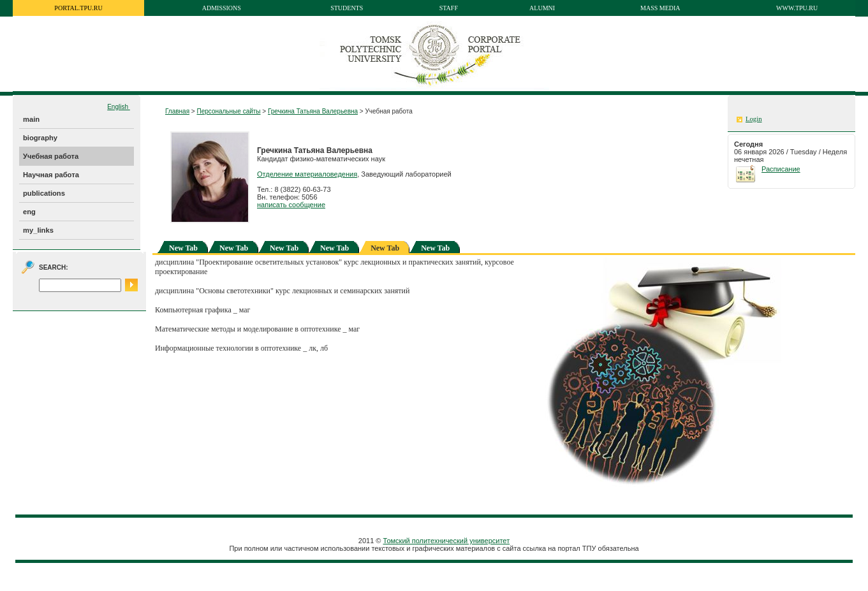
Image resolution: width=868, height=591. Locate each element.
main (31, 119)
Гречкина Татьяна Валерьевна (313, 111)
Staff (449, 8)
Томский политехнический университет (447, 541)
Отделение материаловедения (307, 174)
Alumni (542, 8)
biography (40, 138)
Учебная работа (51, 156)
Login (754, 119)
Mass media (660, 8)
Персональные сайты (228, 111)
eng (29, 212)
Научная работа (51, 175)
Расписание (781, 169)
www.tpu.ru (797, 8)
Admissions (222, 8)
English (119, 107)
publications (44, 193)
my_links (38, 230)
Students (347, 8)
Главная (177, 111)
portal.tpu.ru (78, 8)
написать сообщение (291, 205)
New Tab (183, 248)
